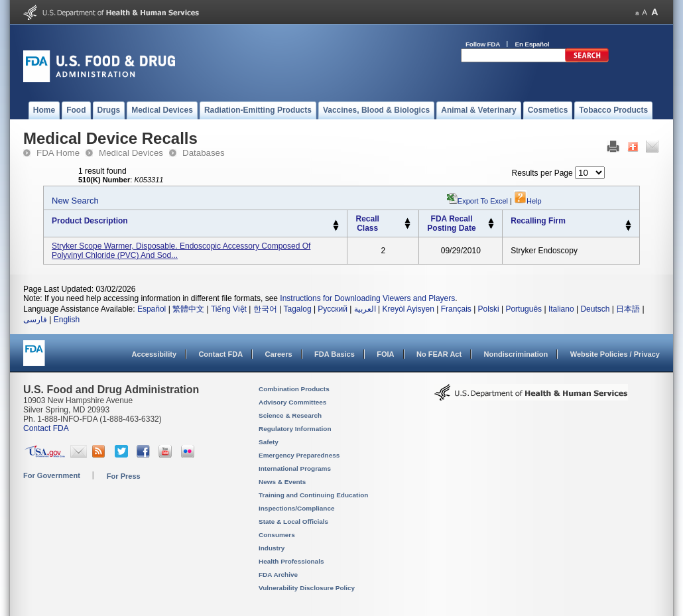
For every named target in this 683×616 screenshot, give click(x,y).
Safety (269, 442)
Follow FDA (483, 44)
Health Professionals (291, 561)
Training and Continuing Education (313, 495)
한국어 (265, 309)
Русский (333, 309)
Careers (279, 354)
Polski (489, 309)
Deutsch (595, 309)
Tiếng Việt (229, 309)
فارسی (35, 320)
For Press (124, 476)
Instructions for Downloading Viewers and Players (367, 298)
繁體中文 (188, 309)
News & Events (282, 482)
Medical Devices (131, 153)
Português (524, 309)
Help (528, 201)
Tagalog (298, 309)
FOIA (385, 354)
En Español (532, 44)
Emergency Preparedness (299, 455)
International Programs (295, 468)
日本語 (628, 309)
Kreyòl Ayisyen (408, 309)
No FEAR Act (439, 354)
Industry (272, 548)
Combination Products (294, 389)
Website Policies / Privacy (615, 354)
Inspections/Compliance (297, 508)
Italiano (561, 309)
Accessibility (154, 354)
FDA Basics (335, 354)
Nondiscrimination (516, 354)
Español (152, 309)
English (67, 320)
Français (456, 309)
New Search (75, 201)
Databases (204, 153)
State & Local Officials (293, 522)
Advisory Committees (292, 402)
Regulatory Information (295, 429)
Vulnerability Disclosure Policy (307, 588)
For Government (52, 475)
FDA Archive (278, 575)
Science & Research (290, 415)
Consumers (277, 535)
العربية (365, 309)
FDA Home (58, 153)
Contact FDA (220, 354)
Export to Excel (483, 201)
